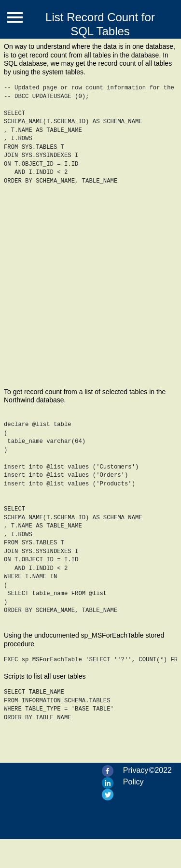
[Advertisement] (90, 292)
